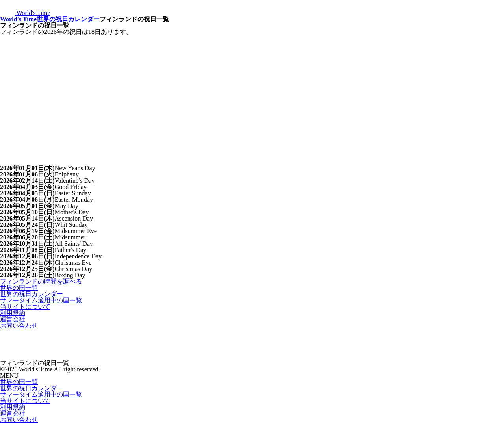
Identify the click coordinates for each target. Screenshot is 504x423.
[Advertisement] (252, 94)
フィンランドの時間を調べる (41, 281)
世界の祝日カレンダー (68, 19)
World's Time (18, 19)
